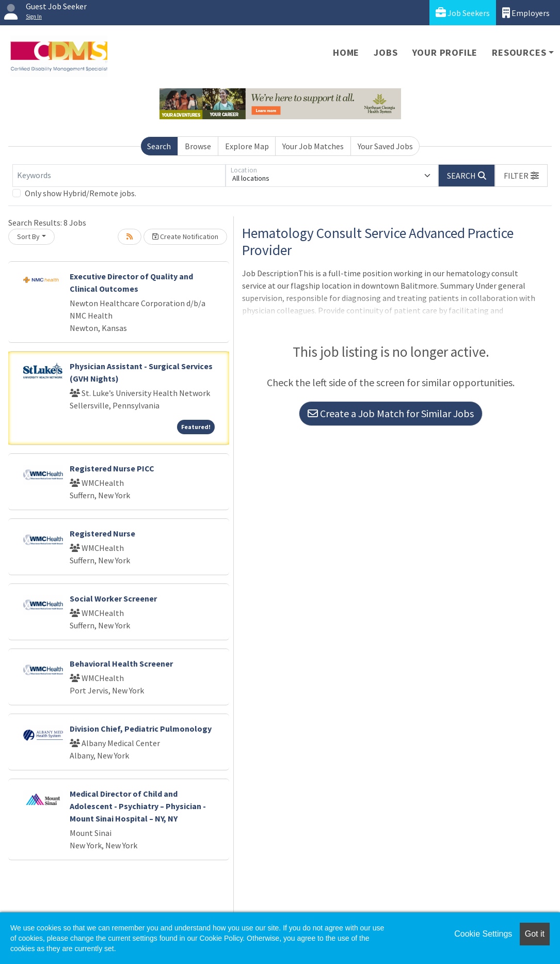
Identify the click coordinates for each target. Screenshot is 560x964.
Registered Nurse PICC (112, 468)
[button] (521, 176)
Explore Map (247, 146)
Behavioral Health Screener (121, 663)
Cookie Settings (483, 934)
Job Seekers (463, 13)
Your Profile (445, 52)
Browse (198, 146)
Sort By (28, 236)
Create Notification (185, 236)
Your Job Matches (313, 146)
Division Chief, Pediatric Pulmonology (141, 729)
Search (159, 146)
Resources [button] (519, 52)
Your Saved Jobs (385, 146)
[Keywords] (119, 176)
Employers (526, 13)
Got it (535, 934)
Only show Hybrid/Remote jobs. (81, 193)
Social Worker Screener (113, 598)
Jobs (386, 52)
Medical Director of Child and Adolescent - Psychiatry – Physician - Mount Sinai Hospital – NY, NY (138, 806)
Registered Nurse (102, 533)
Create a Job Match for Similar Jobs (391, 413)
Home (346, 52)
